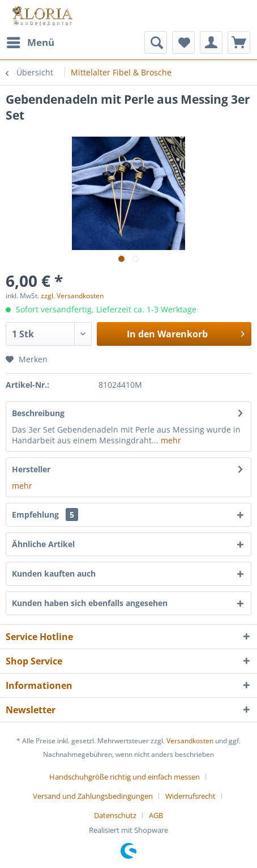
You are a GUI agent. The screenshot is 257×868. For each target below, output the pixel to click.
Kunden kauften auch (54, 573)
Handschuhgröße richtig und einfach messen (125, 777)
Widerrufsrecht (190, 796)
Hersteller (31, 469)
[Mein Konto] (211, 43)
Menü (31, 41)
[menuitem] (30, 43)
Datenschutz (115, 815)
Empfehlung (45, 515)
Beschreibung (38, 413)
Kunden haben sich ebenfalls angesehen (90, 603)
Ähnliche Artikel (43, 544)
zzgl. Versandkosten (72, 296)
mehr (170, 440)
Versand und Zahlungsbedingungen (93, 796)
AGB (156, 815)
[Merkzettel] (183, 43)
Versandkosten (190, 741)
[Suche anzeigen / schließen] (156, 43)
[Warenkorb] (239, 43)
